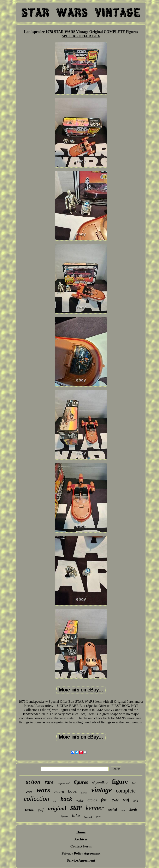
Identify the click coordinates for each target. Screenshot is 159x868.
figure (120, 781)
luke (76, 815)
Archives (81, 839)
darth (133, 810)
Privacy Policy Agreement (81, 853)
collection (37, 799)
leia (136, 801)
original (57, 808)
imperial (88, 817)
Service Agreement (81, 860)
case (123, 810)
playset (84, 793)
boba (72, 791)
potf (41, 809)
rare (49, 782)
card (29, 792)
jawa (98, 816)
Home (81, 832)
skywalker (100, 783)
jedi (134, 783)
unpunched (64, 783)
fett (104, 800)
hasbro (29, 810)
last (55, 801)
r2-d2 (114, 800)
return (59, 792)
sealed (112, 810)
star (76, 808)
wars (43, 790)
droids (92, 800)
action (33, 782)
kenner (95, 808)
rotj (126, 800)
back (66, 799)
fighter (64, 817)
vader (80, 801)
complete (126, 791)
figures (81, 782)
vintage (102, 790)
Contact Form (81, 846)
